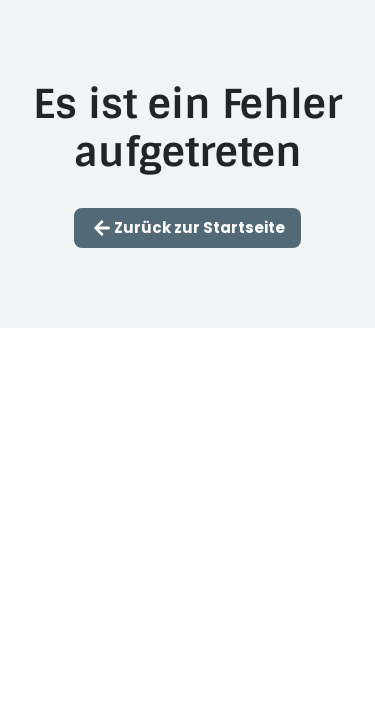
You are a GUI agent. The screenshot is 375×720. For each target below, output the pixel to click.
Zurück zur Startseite (187, 228)
